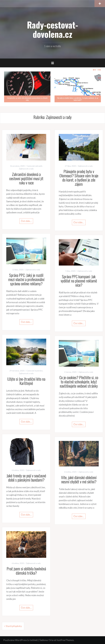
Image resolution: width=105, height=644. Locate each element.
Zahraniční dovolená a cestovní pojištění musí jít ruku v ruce (26, 178)
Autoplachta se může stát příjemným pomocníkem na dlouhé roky (27, 99)
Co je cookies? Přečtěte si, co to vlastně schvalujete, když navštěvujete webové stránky (79, 382)
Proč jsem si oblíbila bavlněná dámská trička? (26, 571)
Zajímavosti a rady (26, 169)
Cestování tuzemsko (35, 371)
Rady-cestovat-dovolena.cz (52, 29)
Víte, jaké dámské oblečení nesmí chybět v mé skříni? (79, 480)
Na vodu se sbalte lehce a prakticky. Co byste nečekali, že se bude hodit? (78, 99)
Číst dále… (26, 221)
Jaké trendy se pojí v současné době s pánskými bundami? (26, 478)
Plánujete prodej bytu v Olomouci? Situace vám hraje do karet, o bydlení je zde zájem (79, 178)
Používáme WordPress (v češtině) (21, 640)
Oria (51, 640)
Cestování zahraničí (34, 166)
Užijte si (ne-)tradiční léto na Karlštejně (26, 381)
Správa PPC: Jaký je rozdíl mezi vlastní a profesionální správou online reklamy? (26, 279)
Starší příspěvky (14, 626)
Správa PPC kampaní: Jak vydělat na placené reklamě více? (79, 281)
